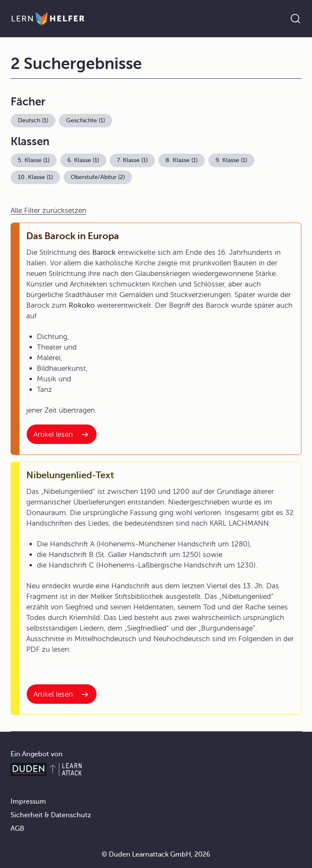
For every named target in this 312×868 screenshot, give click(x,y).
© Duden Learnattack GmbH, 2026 (156, 854)
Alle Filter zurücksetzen (48, 211)
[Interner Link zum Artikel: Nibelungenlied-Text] (62, 694)
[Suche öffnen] (295, 19)
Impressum (28, 802)
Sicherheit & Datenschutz (51, 815)
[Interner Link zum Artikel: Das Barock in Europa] (62, 434)
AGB (17, 829)
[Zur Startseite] (48, 19)
